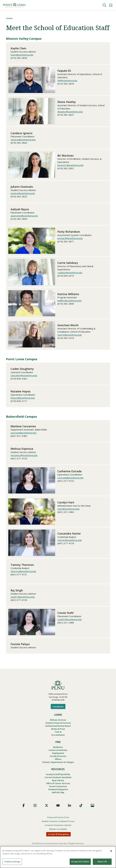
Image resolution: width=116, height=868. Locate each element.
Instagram (35, 811)
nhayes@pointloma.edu (23, 398)
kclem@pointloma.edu (22, 55)
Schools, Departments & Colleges (58, 766)
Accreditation (58, 737)
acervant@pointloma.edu (23, 433)
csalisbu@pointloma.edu (70, 273)
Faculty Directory (58, 759)
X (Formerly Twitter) (47, 811)
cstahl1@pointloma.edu (69, 620)
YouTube (58, 811)
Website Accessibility (58, 835)
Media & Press (58, 730)
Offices (58, 763)
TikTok (81, 811)
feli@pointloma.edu (67, 81)
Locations (58, 707)
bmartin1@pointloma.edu (70, 165)
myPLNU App (58, 798)
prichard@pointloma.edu (70, 239)
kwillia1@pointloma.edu (69, 301)
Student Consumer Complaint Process (58, 827)
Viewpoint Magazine (58, 795)
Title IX (58, 734)
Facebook (24, 811)
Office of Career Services (58, 788)
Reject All (102, 862)
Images (92, 811)
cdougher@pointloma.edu (24, 376)
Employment (58, 756)
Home (9, 18)
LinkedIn (69, 811)
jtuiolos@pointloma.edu (23, 194)
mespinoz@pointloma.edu (24, 456)
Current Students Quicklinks (58, 782)
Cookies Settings (12, 862)
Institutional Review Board (58, 727)
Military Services (58, 720)
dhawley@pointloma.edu (70, 112)
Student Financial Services (58, 724)
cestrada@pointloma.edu (70, 478)
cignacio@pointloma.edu (23, 140)
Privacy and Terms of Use (58, 823)
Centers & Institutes (58, 753)
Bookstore (58, 749)
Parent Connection (58, 792)
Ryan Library (58, 785)
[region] (58, 857)
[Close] (111, 851)
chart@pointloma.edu (68, 509)
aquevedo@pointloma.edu (24, 216)
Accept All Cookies (80, 862)
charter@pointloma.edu (70, 540)
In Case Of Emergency (58, 840)
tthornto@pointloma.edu (23, 572)
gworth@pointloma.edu (70, 335)
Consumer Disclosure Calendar (58, 831)
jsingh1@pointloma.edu (23, 597)
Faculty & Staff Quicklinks (58, 778)
